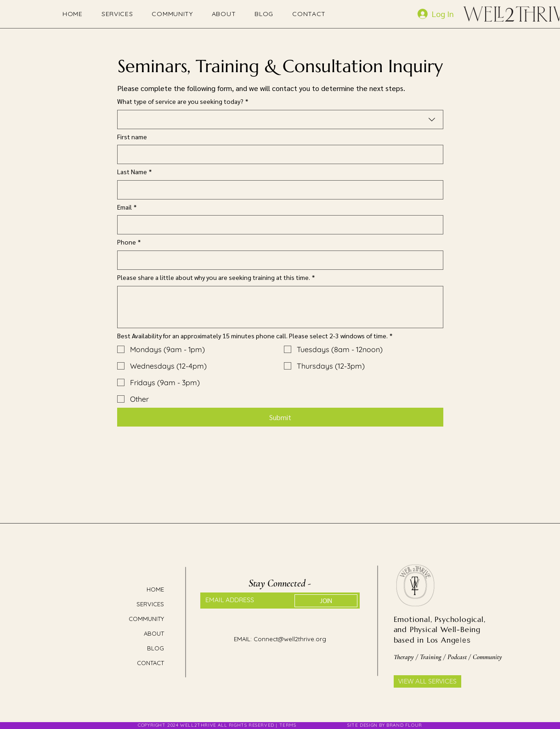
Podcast (458, 657)
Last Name (134, 172)
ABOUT (154, 633)
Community (487, 657)
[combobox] (280, 120)
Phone (129, 242)
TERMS (289, 725)
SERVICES (150, 604)
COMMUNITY (147, 619)
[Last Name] (277, 190)
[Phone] (277, 260)
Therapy (405, 657)
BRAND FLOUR (404, 725)
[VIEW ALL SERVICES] (427, 681)
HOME (155, 589)
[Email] (277, 225)
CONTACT (150, 663)
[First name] (277, 154)
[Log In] (443, 14)
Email (127, 207)
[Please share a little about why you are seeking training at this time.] (280, 307)
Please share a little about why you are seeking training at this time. (216, 278)
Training (431, 657)
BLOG (156, 648)
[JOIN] (326, 601)
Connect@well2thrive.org (290, 639)
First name (132, 137)
